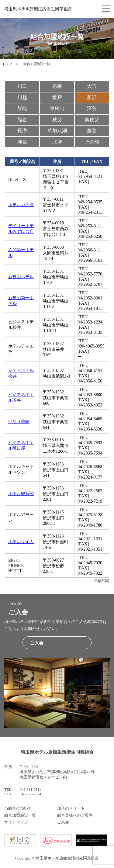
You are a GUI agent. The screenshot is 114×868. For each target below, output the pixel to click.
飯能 (22, 108)
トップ (7, 64)
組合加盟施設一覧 (20, 815)
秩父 (57, 120)
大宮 (92, 86)
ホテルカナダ (21, 205)
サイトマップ (16, 822)
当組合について (18, 808)
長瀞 (22, 131)
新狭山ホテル (21, 277)
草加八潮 (57, 131)
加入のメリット (71, 808)
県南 (57, 86)
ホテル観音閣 (21, 493)
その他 (92, 142)
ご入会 (63, 822)
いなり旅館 (19, 421)
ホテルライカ (21, 541)
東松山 (57, 108)
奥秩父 (92, 120)
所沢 (92, 97)
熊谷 (22, 120)
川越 (22, 97)
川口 (22, 86)
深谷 (92, 108)
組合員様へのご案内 (75, 815)
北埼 (57, 142)
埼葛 (22, 142)
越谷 (92, 131)
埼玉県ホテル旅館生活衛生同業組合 (38, 9)
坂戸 (57, 97)
